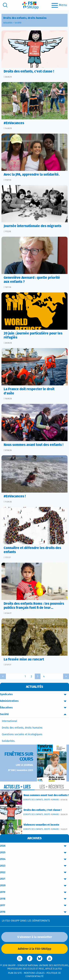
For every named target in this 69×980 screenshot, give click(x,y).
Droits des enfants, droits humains (22, 728)
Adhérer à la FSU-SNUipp (35, 949)
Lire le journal (24, 765)
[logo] (30, 5)
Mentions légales (34, 973)
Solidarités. (8, 741)
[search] (5, 5)
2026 (34, 846)
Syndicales (34, 695)
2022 (34, 873)
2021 (34, 879)
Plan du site (15, 973)
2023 (34, 866)
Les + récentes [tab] (52, 787)
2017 (34, 906)
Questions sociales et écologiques (22, 734)
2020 (34, 886)
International (9, 721)
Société (18, 23)
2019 (34, 892)
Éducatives (34, 708)
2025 (34, 853)
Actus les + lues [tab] (17, 787)
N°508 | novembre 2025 (21, 770)
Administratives (34, 701)
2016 (34, 912)
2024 (34, 859)
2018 (34, 899)
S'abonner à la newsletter (35, 937)
